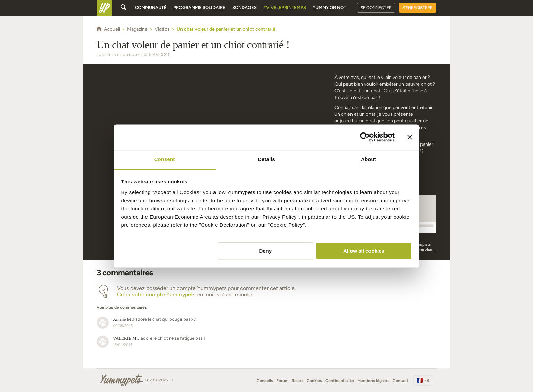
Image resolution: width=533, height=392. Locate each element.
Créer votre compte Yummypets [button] (156, 295)
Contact (400, 381)
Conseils (265, 381)
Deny (265, 251)
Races (297, 381)
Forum (282, 381)
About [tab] (368, 159)
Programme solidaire (199, 8)
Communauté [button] (151, 8)
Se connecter (376, 8)
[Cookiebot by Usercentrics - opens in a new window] (365, 137)
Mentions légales (373, 381)
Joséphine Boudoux (118, 55)
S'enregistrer (418, 8)
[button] (211, 304)
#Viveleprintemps (285, 8)
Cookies (314, 381)
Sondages (244, 8)
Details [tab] (266, 159)
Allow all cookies (364, 251)
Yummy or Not (329, 8)
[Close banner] (410, 137)
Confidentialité (340, 381)
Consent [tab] (165, 159)
